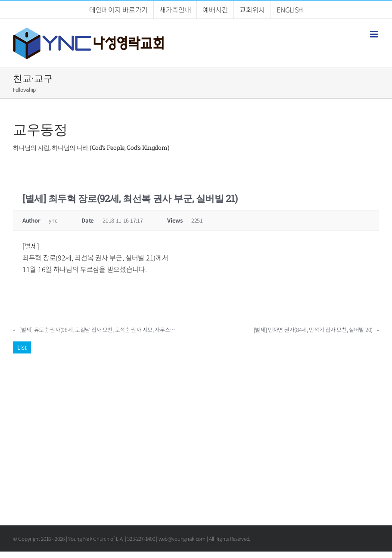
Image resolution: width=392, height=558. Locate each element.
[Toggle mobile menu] (375, 34)
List (22, 347)
